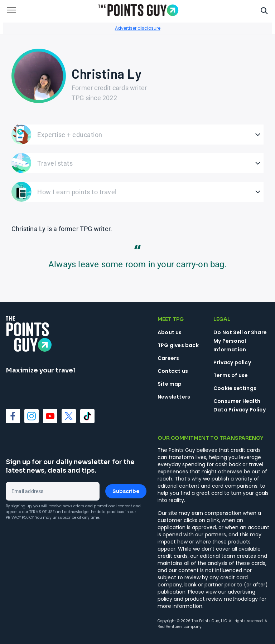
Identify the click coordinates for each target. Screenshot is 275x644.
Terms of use (231, 375)
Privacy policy (232, 362)
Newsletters (174, 397)
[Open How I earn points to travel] (137, 192)
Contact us (173, 371)
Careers (168, 358)
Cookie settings (235, 388)
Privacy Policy (20, 518)
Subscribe (126, 491)
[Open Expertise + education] (137, 135)
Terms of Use (42, 512)
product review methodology (221, 599)
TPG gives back (178, 345)
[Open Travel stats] (137, 163)
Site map (170, 384)
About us (170, 332)
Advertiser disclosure (138, 28)
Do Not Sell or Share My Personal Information (240, 341)
